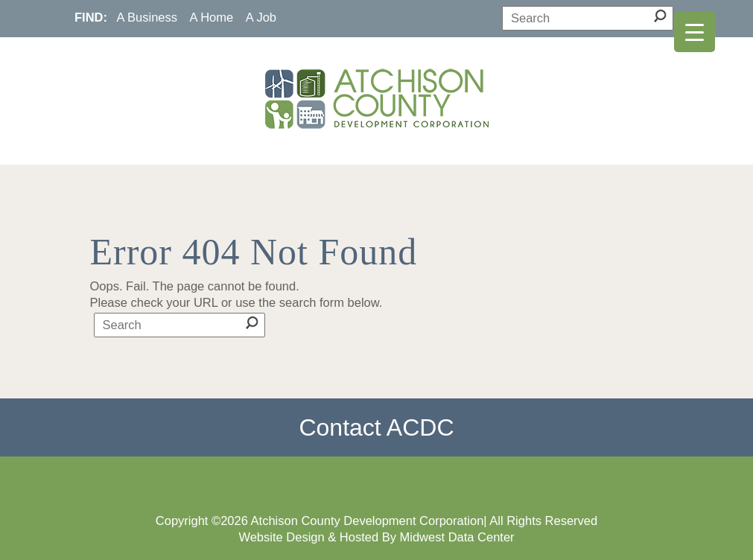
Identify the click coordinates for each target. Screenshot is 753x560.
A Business (147, 17)
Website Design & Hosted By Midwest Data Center (376, 537)
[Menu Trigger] (695, 32)
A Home (212, 17)
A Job (261, 17)
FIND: (91, 17)
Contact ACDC (376, 427)
